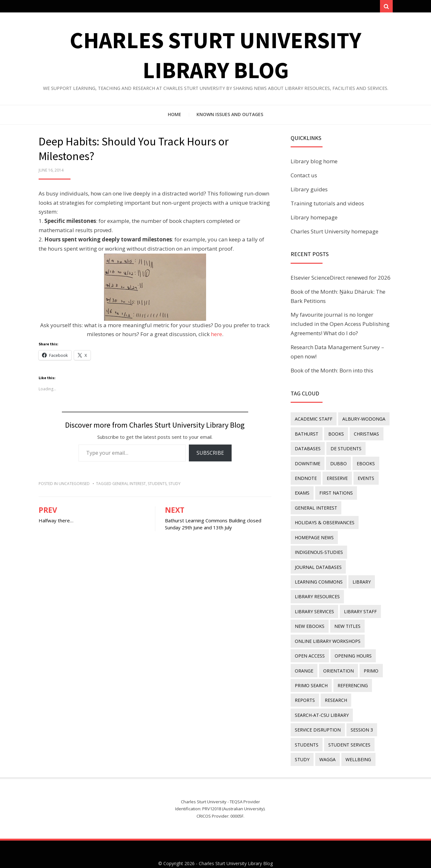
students (157, 485)
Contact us (304, 177)
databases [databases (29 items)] (307, 449)
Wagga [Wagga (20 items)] (326, 742)
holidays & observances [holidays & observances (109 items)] (324, 518)
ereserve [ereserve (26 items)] (336, 476)
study (175, 485)
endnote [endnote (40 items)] (305, 476)
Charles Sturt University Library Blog (236, 845)
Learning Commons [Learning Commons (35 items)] (318, 574)
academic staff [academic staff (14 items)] (313, 420)
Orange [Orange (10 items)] (304, 658)
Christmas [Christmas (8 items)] (364, 434)
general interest (129, 485)
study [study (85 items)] (302, 742)
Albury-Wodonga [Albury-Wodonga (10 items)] (363, 420)
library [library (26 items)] (360, 574)
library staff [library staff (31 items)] (311, 602)
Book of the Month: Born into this (332, 372)
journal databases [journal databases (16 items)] (318, 560)
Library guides (309, 191)
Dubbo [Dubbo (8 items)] (337, 462)
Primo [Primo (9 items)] (369, 658)
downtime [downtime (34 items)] (307, 462)
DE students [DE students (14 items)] (345, 449)
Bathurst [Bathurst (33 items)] (306, 434)
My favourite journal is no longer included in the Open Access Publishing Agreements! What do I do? (340, 326)
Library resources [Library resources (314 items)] (317, 588)
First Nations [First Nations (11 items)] (335, 490)
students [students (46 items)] (306, 728)
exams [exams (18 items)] (302, 490)
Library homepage (314, 219)
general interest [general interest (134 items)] (316, 504)
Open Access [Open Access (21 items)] (309, 644)
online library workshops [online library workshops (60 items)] (327, 630)
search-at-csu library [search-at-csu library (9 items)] (321, 700)
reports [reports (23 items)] (305, 686)
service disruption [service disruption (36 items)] (317, 714)
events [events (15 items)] (364, 476)
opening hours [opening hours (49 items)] (352, 644)
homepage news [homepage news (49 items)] (314, 532)
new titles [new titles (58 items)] (308, 616)
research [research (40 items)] (335, 686)
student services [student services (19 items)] (348, 728)
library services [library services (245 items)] (368, 588)
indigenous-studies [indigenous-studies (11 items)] (319, 546)
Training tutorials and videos (327, 205)
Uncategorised (74, 485)
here (216, 336)
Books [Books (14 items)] (335, 434)
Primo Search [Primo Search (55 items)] (311, 672)
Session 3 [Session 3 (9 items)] (360, 714)
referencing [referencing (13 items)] (351, 672)
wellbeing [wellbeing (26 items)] (356, 742)
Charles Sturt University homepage (334, 233)
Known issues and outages (230, 116)
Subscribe (210, 455)
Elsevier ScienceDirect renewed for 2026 (341, 280)
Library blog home (314, 163)
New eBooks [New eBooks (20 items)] (351, 602)
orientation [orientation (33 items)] (337, 658)
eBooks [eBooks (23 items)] (364, 462)
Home (175, 116)
